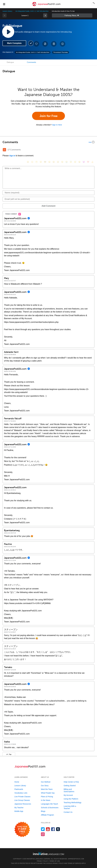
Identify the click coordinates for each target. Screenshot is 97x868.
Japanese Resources (23, 804)
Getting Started (70, 786)
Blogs (43, 811)
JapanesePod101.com (76, 859)
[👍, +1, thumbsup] (92, 162)
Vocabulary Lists (21, 793)
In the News (46, 800)
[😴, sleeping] (75, 162)
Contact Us (68, 812)
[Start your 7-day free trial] (22, 829)
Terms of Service (74, 863)
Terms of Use (55, 861)
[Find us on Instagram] (43, 834)
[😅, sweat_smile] (58, 162)
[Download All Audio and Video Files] (63, 44)
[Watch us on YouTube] (48, 829)
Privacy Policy (43, 861)
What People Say (48, 793)
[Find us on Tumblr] (58, 829)
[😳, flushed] (32, 162)
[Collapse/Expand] (48, 142)
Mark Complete (14, 43)
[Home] (46, 6)
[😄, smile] (28, 162)
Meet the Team (47, 789)
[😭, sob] (67, 162)
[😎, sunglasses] (45, 162)
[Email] (48, 199)
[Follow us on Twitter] (43, 829)
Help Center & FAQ (71, 782)
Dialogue (10, 62)
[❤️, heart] (88, 162)
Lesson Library (7, 11)
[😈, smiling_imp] (84, 162)
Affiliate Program (47, 815)
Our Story (45, 786)
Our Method (46, 782)
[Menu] (4, 4)
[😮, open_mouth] (79, 162)
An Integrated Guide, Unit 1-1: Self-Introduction (32, 11)
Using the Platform (71, 799)
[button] (93, 4)
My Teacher (19, 808)
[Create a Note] (45, 44)
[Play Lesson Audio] (8, 32)
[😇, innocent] (71, 162)
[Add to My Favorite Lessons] (36, 44)
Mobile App (19, 811)
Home (17, 782)
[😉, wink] (62, 162)
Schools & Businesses (50, 808)
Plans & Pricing (47, 797)
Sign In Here (57, 125)
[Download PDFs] (54, 44)
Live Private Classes (22, 797)
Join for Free (49, 116)
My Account (68, 795)
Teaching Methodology (72, 803)
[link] (45, 15)
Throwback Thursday (61, 52)
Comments (31, 62)
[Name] (48, 193)
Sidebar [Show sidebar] (72, 15)
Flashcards (19, 789)
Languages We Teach (49, 804)
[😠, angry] (49, 162)
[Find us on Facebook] (53, 829)
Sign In (12, 156)
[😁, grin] (37, 162)
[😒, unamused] (41, 162)
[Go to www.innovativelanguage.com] (48, 853)
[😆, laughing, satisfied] (54, 162)
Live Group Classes (22, 800)
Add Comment (48, 206)
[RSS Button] (4, 150)
